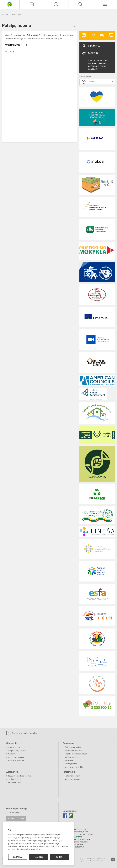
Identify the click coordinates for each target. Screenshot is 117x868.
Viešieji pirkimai (15, 779)
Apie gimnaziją (14, 747)
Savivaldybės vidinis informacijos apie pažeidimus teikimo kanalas (98, 65)
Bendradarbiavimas (16, 760)
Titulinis (5, 15)
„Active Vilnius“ (33, 35)
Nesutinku (38, 857)
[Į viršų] (113, 859)
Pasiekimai (90, 53)
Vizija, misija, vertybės (17, 751)
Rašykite (12, 819)
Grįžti (11, 52)
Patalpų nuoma (71, 764)
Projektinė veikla (15, 782)
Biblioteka (69, 760)
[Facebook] (65, 816)
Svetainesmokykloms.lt (96, 861)
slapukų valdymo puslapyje (30, 849)
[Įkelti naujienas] (32, 4)
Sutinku (59, 857)
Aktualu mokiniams (73, 779)
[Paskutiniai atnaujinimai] (56, 4)
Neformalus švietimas (74, 751)
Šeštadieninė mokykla (74, 747)
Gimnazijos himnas (16, 757)
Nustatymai (18, 857)
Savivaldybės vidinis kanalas (22, 733)
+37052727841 (77, 837)
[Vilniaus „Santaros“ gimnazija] (10, 4)
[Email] (71, 816)
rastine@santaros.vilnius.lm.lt (79, 839)
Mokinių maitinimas (73, 757)
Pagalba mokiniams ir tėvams (77, 754)
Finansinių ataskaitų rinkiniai (20, 776)
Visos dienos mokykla (74, 767)
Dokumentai (91, 46)
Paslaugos (16, 15)
